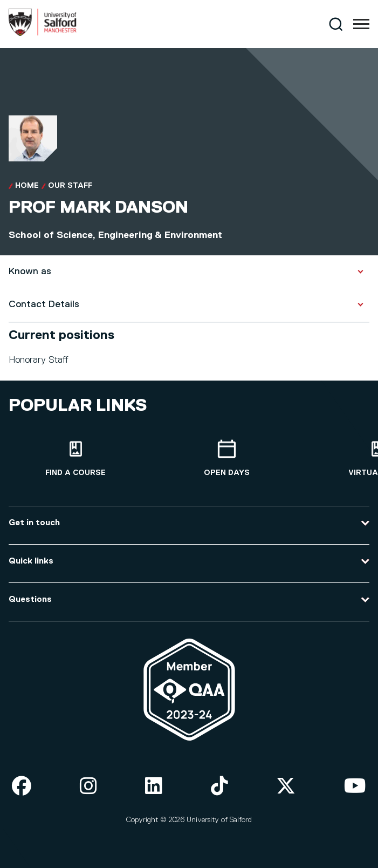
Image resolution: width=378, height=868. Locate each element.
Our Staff (70, 186)
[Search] (336, 24)
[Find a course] (75, 459)
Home (27, 186)
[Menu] (361, 24)
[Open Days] (226, 459)
